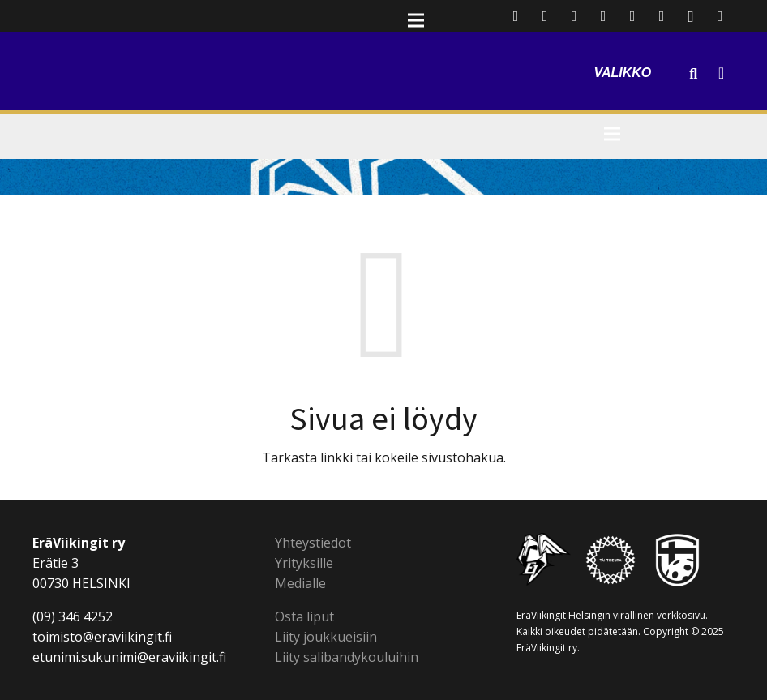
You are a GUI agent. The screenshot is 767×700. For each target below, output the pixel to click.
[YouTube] (632, 16)
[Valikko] (636, 53)
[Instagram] (691, 16)
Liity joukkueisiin (326, 637)
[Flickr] (662, 16)
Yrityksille (304, 563)
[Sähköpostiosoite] (516, 16)
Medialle (300, 583)
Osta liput (304, 616)
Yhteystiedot (313, 543)
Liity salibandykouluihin (347, 657)
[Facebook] (545, 16)
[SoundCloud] (720, 16)
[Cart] (721, 73)
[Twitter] (574, 16)
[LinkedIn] (603, 16)
